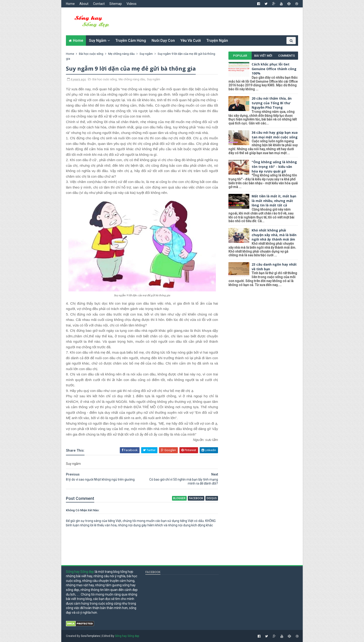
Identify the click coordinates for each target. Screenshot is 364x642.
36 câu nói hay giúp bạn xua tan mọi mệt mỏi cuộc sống (275, 135)
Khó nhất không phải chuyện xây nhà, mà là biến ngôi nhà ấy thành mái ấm (274, 235)
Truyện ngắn (217, 41)
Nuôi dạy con (163, 41)
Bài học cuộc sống (105, 79)
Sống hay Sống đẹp (80, 572)
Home (70, 4)
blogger (179, 498)
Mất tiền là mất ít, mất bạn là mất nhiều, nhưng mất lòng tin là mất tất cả (274, 201)
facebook (196, 498)
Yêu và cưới (191, 41)
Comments (286, 56)
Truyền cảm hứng (131, 41)
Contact (99, 4)
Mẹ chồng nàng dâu (132, 79)
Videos (132, 4)
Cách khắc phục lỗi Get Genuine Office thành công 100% (274, 69)
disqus (212, 498)
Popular (240, 56)
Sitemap (116, 4)
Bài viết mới (263, 56)
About (84, 4)
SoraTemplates (90, 636)
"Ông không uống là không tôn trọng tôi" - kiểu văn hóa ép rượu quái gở (274, 166)
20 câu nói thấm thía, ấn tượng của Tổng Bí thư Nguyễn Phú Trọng (272, 103)
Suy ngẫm (98, 41)
